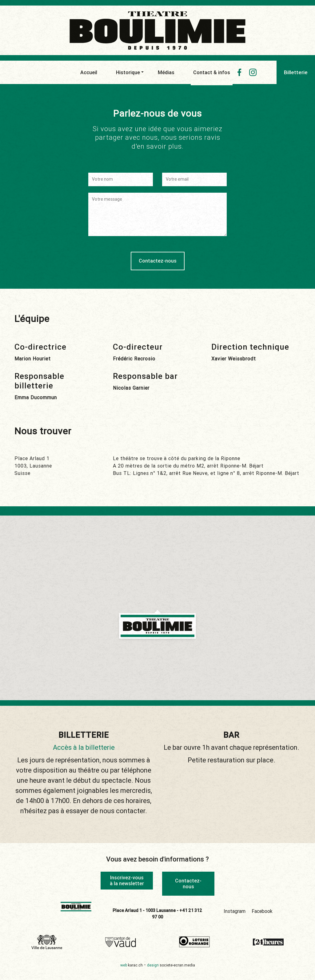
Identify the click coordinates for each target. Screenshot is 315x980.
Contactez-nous (188, 884)
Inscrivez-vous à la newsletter (127, 880)
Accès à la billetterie (84, 747)
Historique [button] (128, 72)
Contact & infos (212, 74)
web (132, 964)
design (171, 964)
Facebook (262, 910)
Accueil (89, 72)
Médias (166, 72)
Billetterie (296, 72)
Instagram (235, 910)
